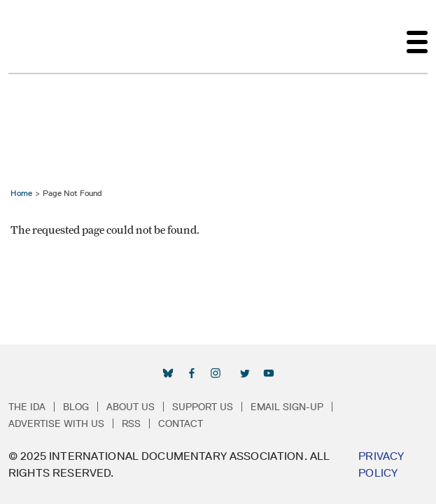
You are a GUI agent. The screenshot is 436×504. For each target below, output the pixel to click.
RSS (131, 423)
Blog (76, 407)
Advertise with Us (56, 423)
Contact (181, 423)
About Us (131, 407)
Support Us (203, 407)
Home (21, 193)
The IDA (27, 407)
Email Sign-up (287, 407)
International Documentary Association (34, 36)
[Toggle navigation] (417, 36)
